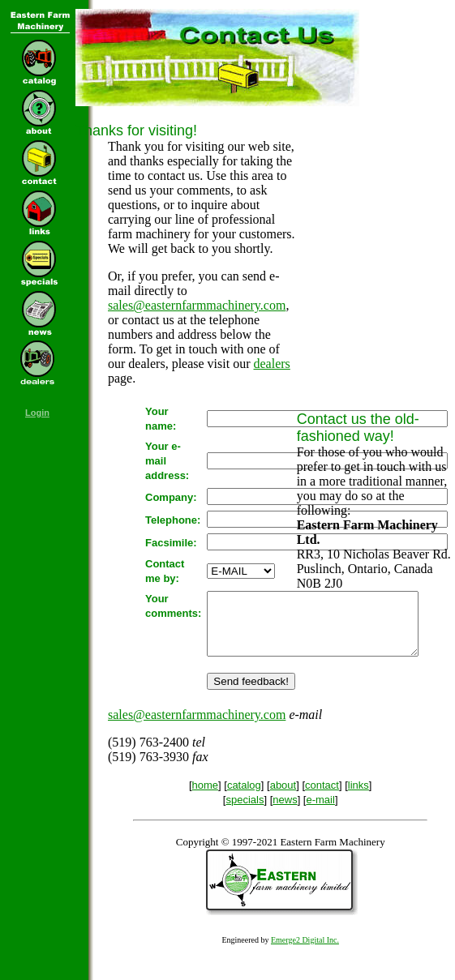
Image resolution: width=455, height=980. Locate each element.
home (206, 797)
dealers (272, 364)
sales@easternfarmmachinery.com (197, 305)
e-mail (320, 812)
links (358, 797)
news (285, 812)
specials (245, 812)
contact (322, 797)
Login (37, 413)
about (283, 797)
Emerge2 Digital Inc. (305, 952)
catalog (244, 797)
